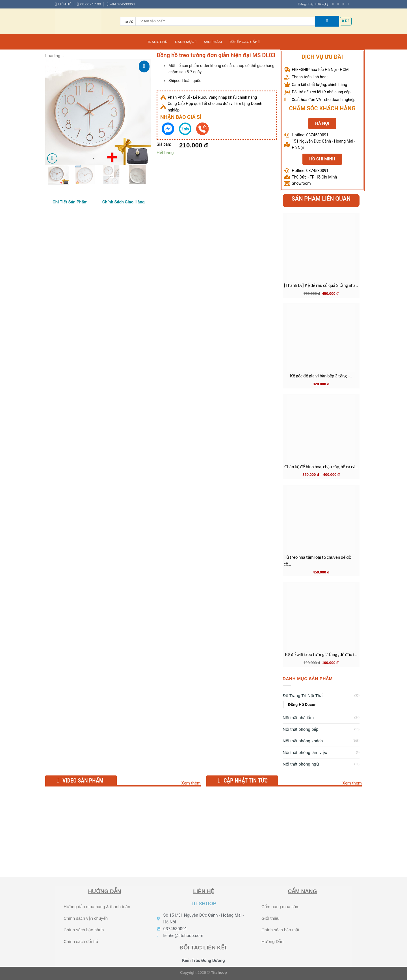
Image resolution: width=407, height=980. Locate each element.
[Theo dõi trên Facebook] (334, 4)
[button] (322, 123)
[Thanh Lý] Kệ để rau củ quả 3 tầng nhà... (321, 285)
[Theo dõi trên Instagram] (339, 4)
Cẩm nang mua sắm (280, 907)
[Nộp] (327, 21)
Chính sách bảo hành (84, 930)
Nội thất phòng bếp (301, 729)
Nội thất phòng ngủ (301, 764)
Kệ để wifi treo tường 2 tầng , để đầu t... (321, 654)
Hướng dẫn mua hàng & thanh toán (97, 907)
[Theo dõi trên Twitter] (344, 4)
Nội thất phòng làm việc (305, 752)
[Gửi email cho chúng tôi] (349, 4)
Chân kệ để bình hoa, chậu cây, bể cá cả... (321, 467)
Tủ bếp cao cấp (245, 42)
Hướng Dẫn (272, 941)
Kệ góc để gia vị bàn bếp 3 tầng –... (321, 376)
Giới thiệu (270, 918)
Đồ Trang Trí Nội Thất (303, 696)
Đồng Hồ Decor (302, 705)
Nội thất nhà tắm (298, 718)
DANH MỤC (186, 42)
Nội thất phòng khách (303, 741)
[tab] (70, 202)
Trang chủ (157, 42)
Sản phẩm (213, 42)
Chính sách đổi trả (81, 941)
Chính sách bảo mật (280, 930)
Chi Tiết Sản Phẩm (70, 202)
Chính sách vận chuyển (86, 918)
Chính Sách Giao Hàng (124, 202)
